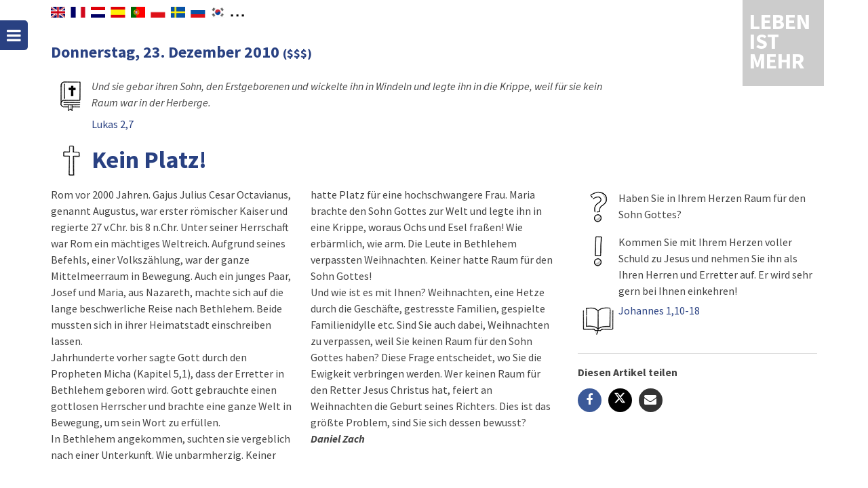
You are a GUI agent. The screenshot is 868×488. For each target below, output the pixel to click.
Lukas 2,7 (113, 124)
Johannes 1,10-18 (659, 310)
